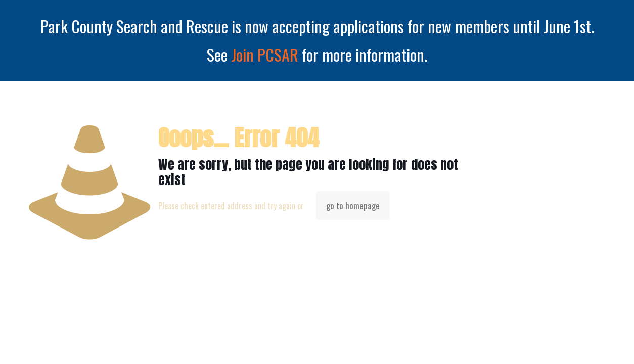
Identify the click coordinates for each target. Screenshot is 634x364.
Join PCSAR (265, 54)
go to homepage (353, 206)
